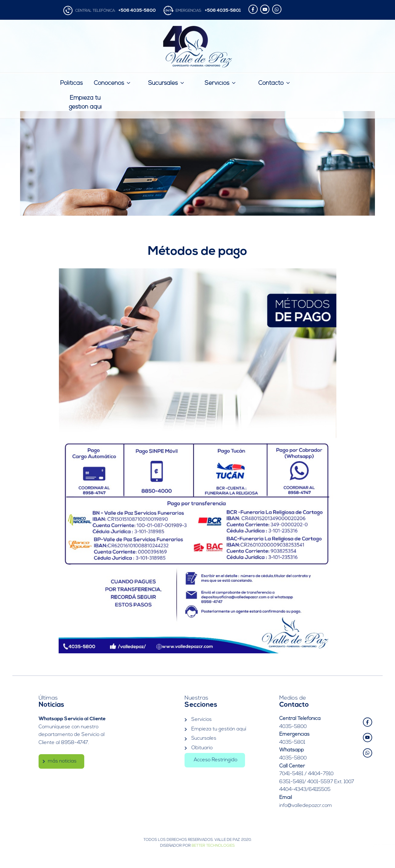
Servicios (221, 83)
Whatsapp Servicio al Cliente (72, 719)
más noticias (62, 761)
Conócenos (113, 83)
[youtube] (266, 9)
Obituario (202, 748)
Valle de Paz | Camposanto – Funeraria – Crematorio (198, 47)
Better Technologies (213, 846)
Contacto (275, 83)
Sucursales (167, 83)
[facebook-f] (254, 9)
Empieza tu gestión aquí (85, 103)
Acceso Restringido (216, 760)
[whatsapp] (278, 9)
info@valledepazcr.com (306, 806)
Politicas (71, 83)
